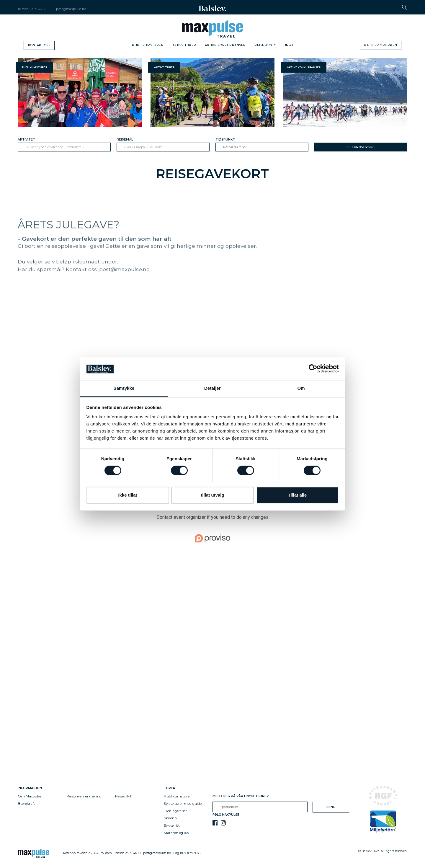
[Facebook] (215, 823)
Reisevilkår (124, 796)
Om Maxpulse (30, 796)
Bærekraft (26, 804)
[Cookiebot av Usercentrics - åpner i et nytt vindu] (313, 369)
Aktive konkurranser (225, 45)
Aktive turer (184, 45)
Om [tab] (301, 388)
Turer (170, 788)
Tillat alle (297, 495)
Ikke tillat (127, 495)
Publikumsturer (148, 45)
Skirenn (170, 818)
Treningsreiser (175, 811)
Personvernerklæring (84, 796)
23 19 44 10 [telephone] (38, 9)
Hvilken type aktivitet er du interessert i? (55, 147)
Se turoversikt (361, 147)
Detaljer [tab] (212, 388)
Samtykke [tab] (124, 388)
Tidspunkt (225, 139)
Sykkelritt (172, 825)
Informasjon (31, 788)
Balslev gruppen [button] (381, 45)
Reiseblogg (265, 45)
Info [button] (289, 45)
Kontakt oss (39, 45)
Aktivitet (26, 139)
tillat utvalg (212, 495)
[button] (404, 7)
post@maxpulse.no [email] (71, 9)
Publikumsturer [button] (34, 67)
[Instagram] (223, 823)
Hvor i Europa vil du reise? (144, 147)
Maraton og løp (176, 833)
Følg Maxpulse (226, 815)
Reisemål (125, 139)
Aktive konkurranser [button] (304, 67)
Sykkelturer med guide (183, 804)
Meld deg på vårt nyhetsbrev (241, 796)
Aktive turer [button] (164, 67)
